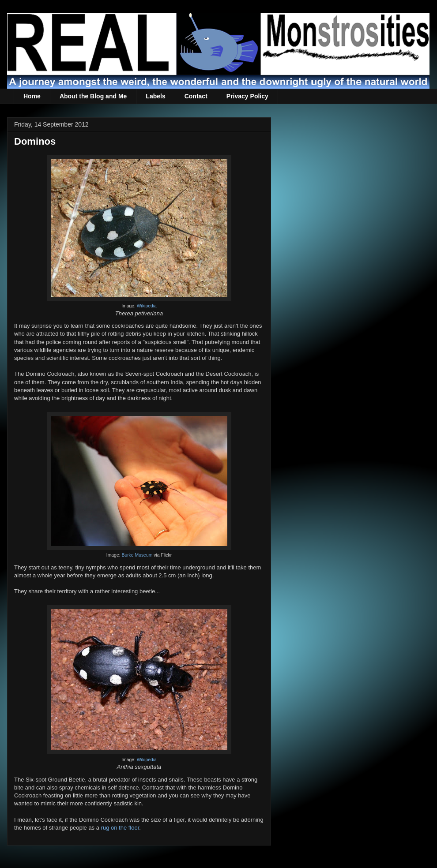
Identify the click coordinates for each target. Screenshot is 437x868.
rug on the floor (120, 828)
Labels (155, 96)
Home (32, 96)
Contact (196, 96)
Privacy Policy (247, 96)
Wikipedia (147, 306)
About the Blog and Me (93, 96)
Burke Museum (137, 555)
